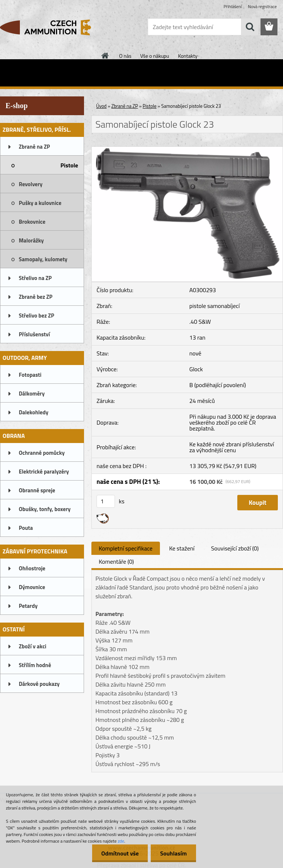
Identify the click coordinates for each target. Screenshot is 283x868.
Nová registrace (262, 6)
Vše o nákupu (155, 56)
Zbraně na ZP (34, 147)
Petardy (28, 606)
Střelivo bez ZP (36, 316)
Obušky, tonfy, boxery (45, 509)
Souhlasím (173, 853)
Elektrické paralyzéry (44, 472)
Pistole (69, 165)
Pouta (26, 528)
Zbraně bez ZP (36, 297)
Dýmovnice (32, 587)
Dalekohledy (34, 412)
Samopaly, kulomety (43, 259)
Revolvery (31, 184)
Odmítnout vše (120, 853)
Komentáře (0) (116, 561)
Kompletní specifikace (126, 548)
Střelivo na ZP (35, 278)
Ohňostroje (32, 568)
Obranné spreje (37, 490)
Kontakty (188, 56)
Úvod (101, 106)
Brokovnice (32, 222)
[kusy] (106, 501)
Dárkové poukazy (39, 684)
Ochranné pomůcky (42, 453)
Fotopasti (30, 375)
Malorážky (31, 240)
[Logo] (51, 27)
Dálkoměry (32, 394)
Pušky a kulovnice (40, 203)
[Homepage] (105, 56)
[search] (250, 27)
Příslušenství (34, 334)
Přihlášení (233, 6)
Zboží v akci (33, 646)
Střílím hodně (35, 665)
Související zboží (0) (235, 548)
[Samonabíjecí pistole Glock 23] (187, 150)
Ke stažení (182, 548)
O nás (125, 56)
